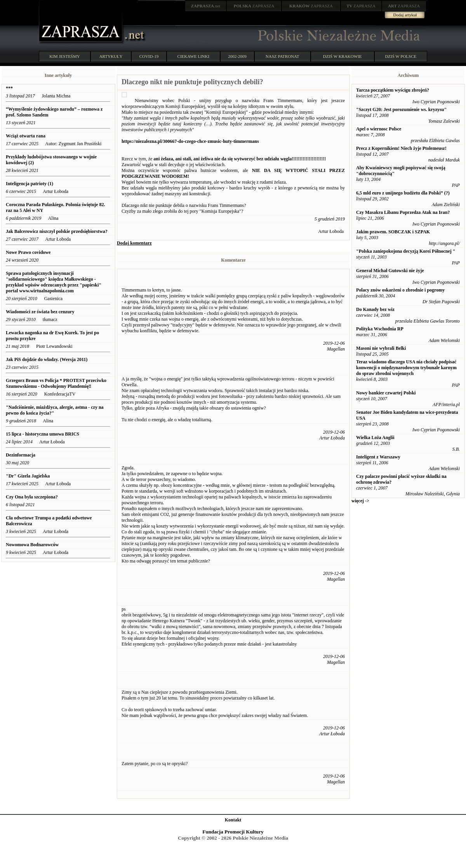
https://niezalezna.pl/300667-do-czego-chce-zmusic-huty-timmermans (190, 141)
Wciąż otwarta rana (26, 136)
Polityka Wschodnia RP (380, 329)
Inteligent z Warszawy (378, 457)
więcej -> (360, 501)
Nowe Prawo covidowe (28, 252)
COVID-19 (149, 56)
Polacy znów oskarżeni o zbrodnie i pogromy (400, 290)
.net (206, 6)
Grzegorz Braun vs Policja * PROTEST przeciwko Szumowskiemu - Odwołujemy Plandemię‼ (56, 383)
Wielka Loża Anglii (375, 437)
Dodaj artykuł (405, 15)
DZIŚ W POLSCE (401, 56)
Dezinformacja (21, 455)
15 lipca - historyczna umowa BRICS (43, 434)
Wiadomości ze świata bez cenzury (40, 312)
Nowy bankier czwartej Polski (386, 393)
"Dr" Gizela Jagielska (28, 476)
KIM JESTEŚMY (65, 56)
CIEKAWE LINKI (194, 56)
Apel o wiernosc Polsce (379, 129)
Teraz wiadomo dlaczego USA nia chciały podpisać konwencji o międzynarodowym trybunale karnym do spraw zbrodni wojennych (406, 368)
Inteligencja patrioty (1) (30, 184)
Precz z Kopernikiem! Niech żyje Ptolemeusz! (401, 148)
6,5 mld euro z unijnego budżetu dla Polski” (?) (403, 193)
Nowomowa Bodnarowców (32, 545)
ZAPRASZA (254, 6)
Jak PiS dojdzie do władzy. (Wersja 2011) (47, 359)
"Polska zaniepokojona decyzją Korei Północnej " (406, 251)
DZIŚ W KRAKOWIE (343, 56)
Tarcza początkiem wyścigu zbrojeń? (393, 90)
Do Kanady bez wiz (375, 309)
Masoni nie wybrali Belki (381, 348)
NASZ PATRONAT (283, 56)
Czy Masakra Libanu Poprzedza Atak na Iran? (403, 212)
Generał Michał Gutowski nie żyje (390, 271)
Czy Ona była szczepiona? (32, 497)
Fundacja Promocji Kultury (233, 832)
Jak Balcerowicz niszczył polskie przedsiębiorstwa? (57, 231)
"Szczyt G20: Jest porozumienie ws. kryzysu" (401, 109)
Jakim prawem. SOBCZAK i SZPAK (393, 232)
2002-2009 (237, 56)
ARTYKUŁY (111, 56)
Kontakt (233, 820)
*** (9, 88)
